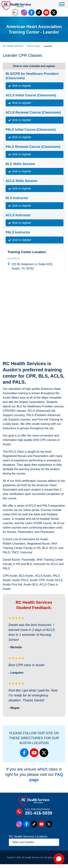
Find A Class (33, 46)
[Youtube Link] (46, 13)
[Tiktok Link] (39, 13)
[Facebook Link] (31, 13)
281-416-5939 (39, 813)
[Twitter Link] (54, 13)
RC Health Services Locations (28, 837)
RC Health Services (13, 46)
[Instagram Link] (24, 13)
